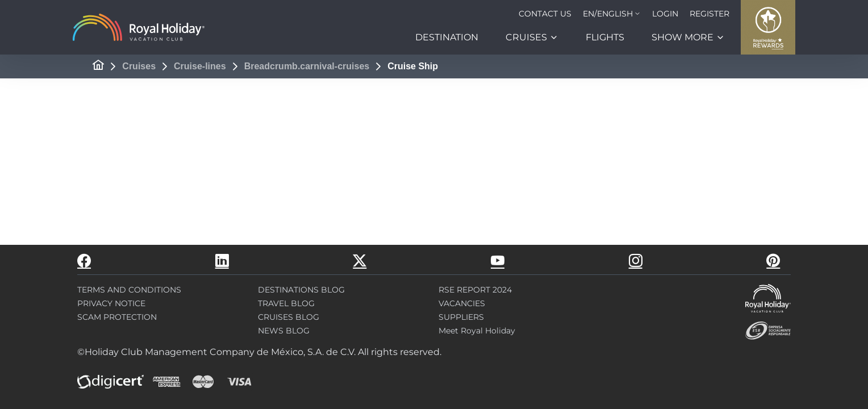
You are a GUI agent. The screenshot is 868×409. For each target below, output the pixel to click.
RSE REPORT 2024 (475, 290)
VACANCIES (462, 303)
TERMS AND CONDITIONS (129, 290)
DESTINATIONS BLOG (301, 290)
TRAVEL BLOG (286, 303)
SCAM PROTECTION (117, 317)
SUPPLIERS (461, 317)
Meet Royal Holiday (477, 331)
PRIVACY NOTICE (111, 303)
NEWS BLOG (284, 331)
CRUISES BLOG (289, 317)
